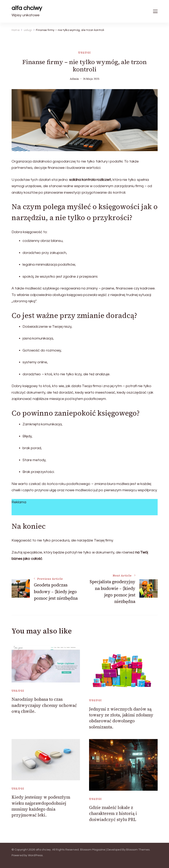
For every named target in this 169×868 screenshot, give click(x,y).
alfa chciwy (27, 8)
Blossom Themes (138, 850)
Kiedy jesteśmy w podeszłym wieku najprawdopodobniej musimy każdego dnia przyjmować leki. (41, 806)
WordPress (35, 855)
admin (74, 79)
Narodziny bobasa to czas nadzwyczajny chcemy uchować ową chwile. (44, 705)
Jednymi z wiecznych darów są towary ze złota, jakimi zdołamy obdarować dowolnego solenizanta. (121, 718)
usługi (84, 53)
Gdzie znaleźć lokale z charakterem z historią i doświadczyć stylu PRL (113, 813)
